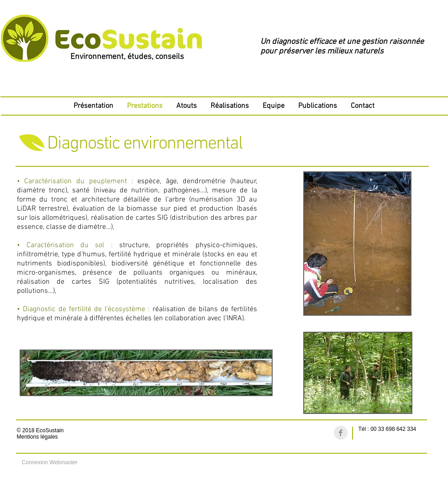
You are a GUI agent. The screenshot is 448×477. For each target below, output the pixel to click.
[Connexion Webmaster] (50, 462)
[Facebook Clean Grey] (341, 433)
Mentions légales (37, 437)
